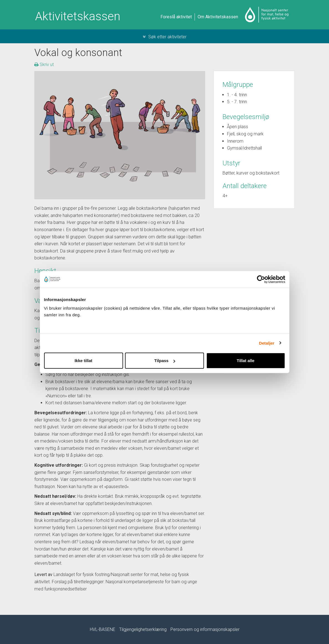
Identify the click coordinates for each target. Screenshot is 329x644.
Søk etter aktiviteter (165, 37)
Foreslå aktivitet (176, 17)
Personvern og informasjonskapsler (205, 629)
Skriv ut (44, 65)
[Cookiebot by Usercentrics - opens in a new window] (261, 279)
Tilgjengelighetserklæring (143, 629)
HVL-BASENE (103, 629)
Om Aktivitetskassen (218, 17)
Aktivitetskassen (78, 16)
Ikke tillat (83, 361)
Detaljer (267, 343)
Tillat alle (246, 361)
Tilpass (165, 361)
